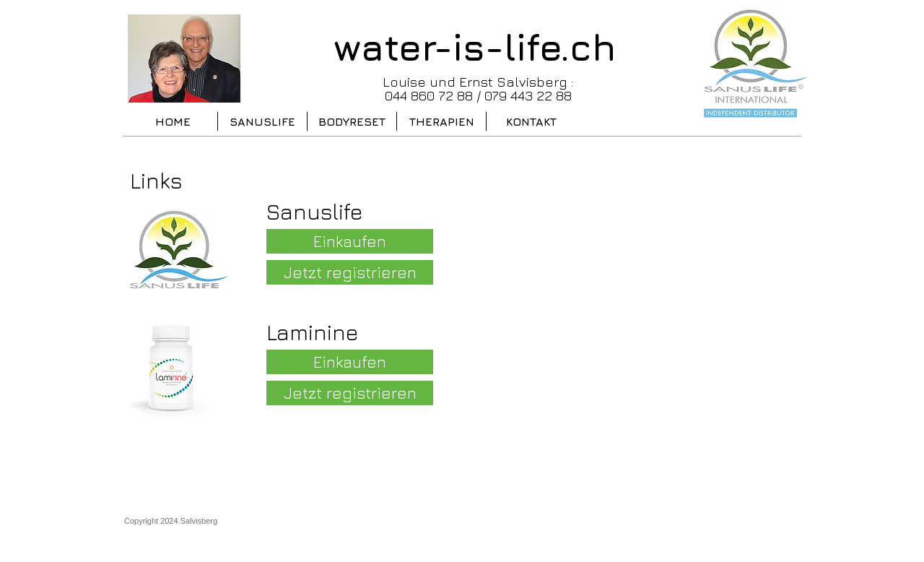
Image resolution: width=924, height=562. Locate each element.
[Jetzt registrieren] (350, 272)
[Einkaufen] (350, 241)
